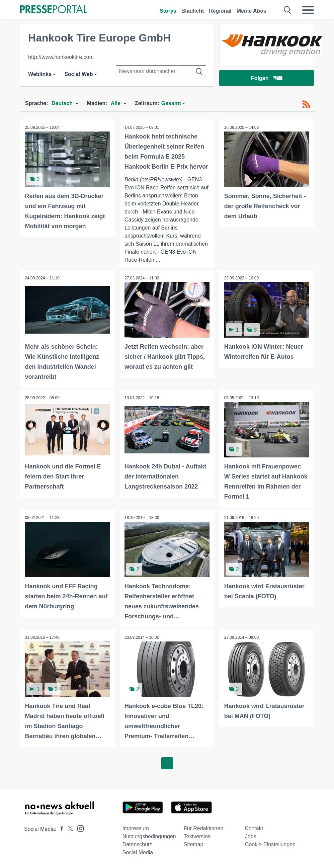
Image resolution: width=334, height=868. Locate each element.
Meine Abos (252, 11)
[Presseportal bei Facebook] (60, 828)
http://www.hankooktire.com (61, 57)
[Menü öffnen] (308, 10)
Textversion (197, 836)
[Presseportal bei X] (68, 828)
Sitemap (194, 844)
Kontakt (254, 828)
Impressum (136, 828)
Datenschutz (137, 844)
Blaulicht (193, 11)
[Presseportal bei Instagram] (78, 827)
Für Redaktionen (203, 828)
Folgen (267, 78)
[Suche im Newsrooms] (161, 71)
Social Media (138, 852)
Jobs (251, 836)
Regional (220, 11)
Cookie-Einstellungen (270, 844)
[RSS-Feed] (306, 104)
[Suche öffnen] (288, 10)
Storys (168, 11)
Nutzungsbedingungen (149, 836)
